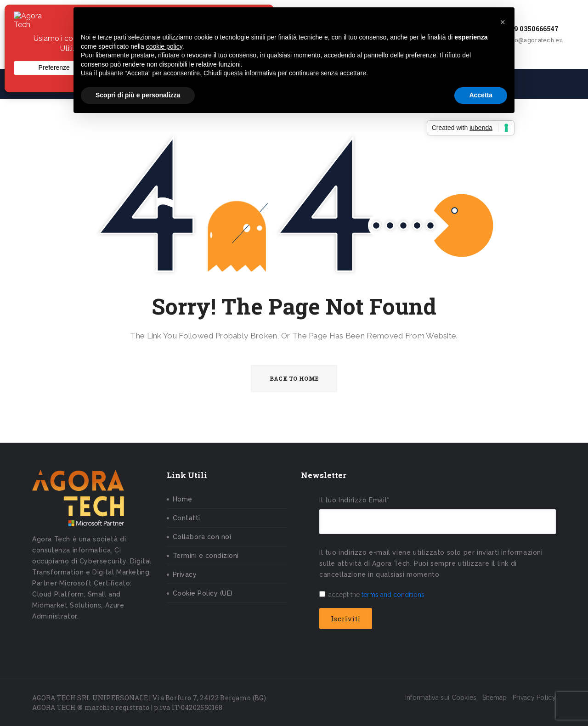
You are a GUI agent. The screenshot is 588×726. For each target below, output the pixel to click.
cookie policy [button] (164, 46)
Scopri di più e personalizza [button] (138, 95)
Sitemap (495, 698)
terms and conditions (393, 595)
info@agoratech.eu (534, 40)
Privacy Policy (534, 698)
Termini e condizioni (206, 556)
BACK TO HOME (294, 378)
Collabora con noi (202, 537)
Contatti (187, 518)
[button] (503, 22)
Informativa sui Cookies (441, 698)
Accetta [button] (481, 95)
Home (183, 499)
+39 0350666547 (532, 29)
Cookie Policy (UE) (203, 593)
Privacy (185, 574)
